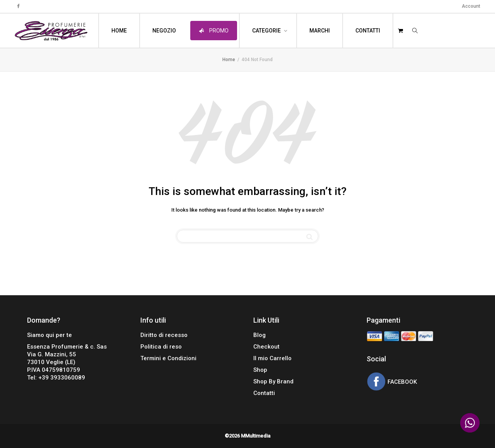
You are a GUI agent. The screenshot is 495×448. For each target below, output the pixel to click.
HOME (119, 31)
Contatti (264, 393)
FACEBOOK (401, 382)
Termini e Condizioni (168, 358)
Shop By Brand (273, 381)
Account (471, 6)
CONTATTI (368, 31)
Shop (260, 370)
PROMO (214, 31)
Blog (259, 335)
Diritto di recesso (164, 335)
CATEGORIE (267, 31)
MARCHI (320, 31)
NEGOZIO (164, 31)
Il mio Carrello (272, 358)
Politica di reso (161, 347)
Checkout (266, 347)
